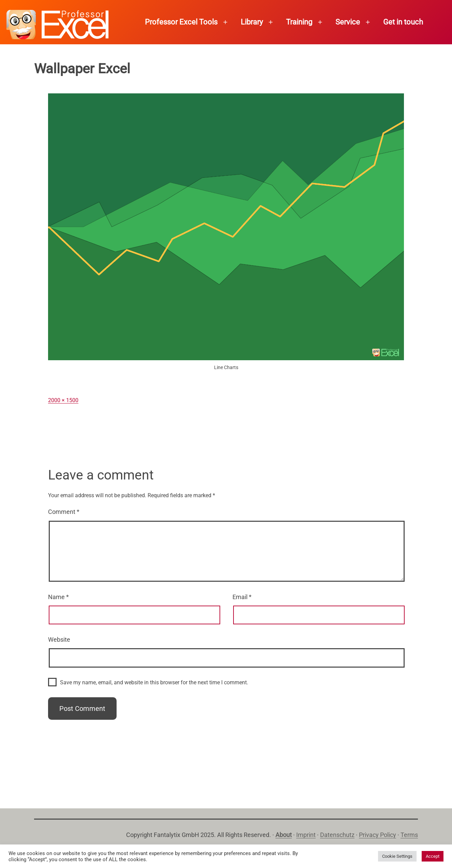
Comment (64, 512)
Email (242, 597)
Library (252, 22)
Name (58, 597)
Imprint (306, 835)
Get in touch (403, 22)
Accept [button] (433, 856)
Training (299, 22)
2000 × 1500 (63, 400)
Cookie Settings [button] (397, 856)
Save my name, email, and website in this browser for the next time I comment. (154, 682)
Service (348, 22)
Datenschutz (337, 835)
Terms (409, 835)
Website (59, 639)
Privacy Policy (378, 835)
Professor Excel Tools (181, 22)
